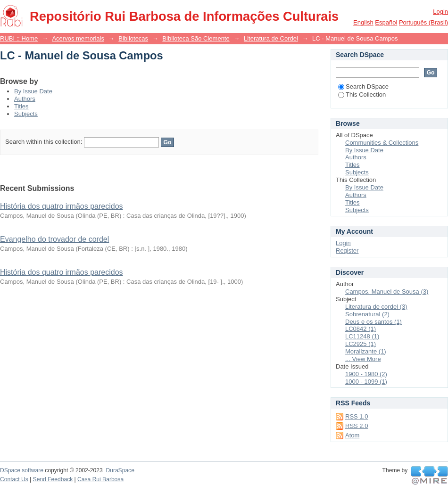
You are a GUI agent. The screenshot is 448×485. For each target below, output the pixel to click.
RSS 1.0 (357, 416)
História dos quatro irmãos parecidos (62, 206)
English (363, 22)
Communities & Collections (382, 143)
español (386, 22)
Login (440, 12)
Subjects (26, 114)
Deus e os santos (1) (373, 322)
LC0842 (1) (361, 329)
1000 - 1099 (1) (366, 382)
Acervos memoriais (78, 38)
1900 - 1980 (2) (366, 374)
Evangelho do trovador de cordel (54, 239)
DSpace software (22, 470)
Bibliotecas (133, 38)
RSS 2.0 (357, 426)
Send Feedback (53, 479)
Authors (25, 99)
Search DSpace (363, 86)
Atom (352, 435)
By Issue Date (33, 91)
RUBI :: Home (19, 38)
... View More (363, 359)
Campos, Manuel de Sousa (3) (387, 292)
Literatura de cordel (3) (376, 307)
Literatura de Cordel (271, 38)
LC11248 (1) (362, 336)
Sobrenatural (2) (367, 314)
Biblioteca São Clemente (196, 38)
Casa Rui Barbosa (100, 479)
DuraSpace (120, 470)
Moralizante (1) (366, 351)
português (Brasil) (423, 22)
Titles (21, 106)
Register (347, 251)
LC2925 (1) (361, 344)
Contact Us (14, 479)
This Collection (362, 95)
